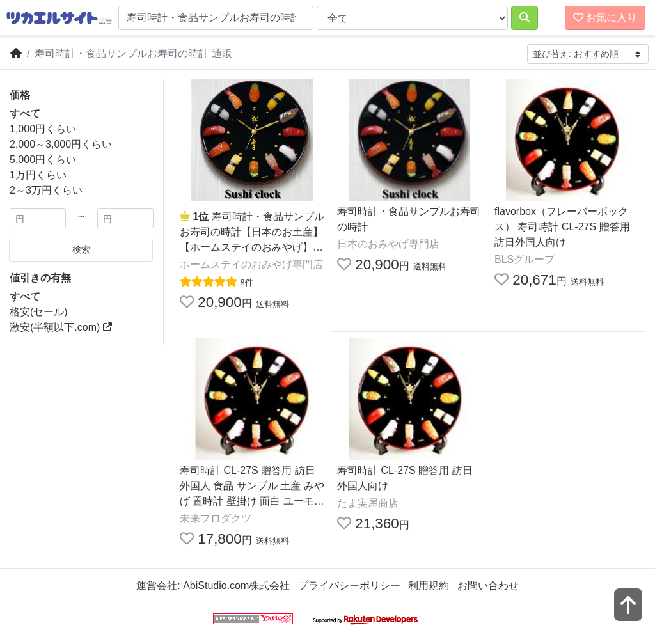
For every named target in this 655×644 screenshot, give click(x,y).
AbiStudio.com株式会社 (236, 585)
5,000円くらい (43, 160)
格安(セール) (39, 312)
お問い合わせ (488, 585)
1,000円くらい (43, 129)
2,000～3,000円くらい (61, 144)
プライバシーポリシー (349, 585)
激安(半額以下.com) (61, 327)
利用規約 (429, 585)
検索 (81, 249)
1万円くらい (38, 175)
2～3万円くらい (46, 190)
